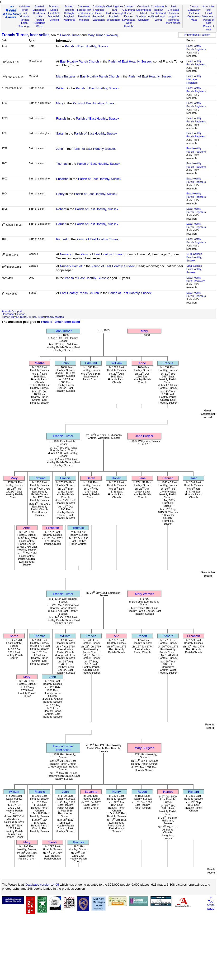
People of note (209, 21)
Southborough (144, 16)
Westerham (114, 20)
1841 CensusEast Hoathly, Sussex (194, 257)
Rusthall (114, 16)
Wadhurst (69, 20)
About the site (209, 8)
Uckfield (54, 20)
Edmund (91, 363)
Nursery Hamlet (71, 266)
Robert (61, 209)
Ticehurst (173, 20)
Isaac (193, 478)
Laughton (173, 16)
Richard (61, 239)
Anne (142, 363)
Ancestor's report (12, 311)
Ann (117, 636)
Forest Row (84, 10)
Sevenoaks (129, 20)
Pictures (194, 13)
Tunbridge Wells (39, 24)
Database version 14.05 (42, 885)
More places (173, 23)
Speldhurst (158, 16)
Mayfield (69, 16)
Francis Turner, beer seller (25, 35)
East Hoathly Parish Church (79, 61)
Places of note (209, 28)
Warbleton (99, 20)
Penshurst (84, 16)
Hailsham (173, 13)
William (61, 88)
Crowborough (159, 6)
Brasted (39, 6)
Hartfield (24, 20)
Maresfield (54, 16)
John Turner (63, 331)
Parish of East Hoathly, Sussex (86, 46)
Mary (60, 103)
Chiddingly (99, 6)
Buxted (69, 6)
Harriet (61, 224)
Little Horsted (39, 18)
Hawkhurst (39, 13)
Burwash (54, 6)
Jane (142, 478)
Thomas (62, 164)
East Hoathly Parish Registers (196, 48)
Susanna (62, 179)
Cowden (129, 6)
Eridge (54, 10)
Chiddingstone (115, 6)
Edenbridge (39, 10)
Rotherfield (99, 16)
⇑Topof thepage (211, 903)
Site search (209, 16)
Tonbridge (24, 26)
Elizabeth (53, 528)
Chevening (84, 6)
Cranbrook (143, 6)
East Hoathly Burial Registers (196, 279)
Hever (99, 13)
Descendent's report (14, 314)
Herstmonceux (85, 13)
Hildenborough (115, 13)
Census (194, 6)
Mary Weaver (144, 594)
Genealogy (194, 10)
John (59, 149)
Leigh (24, 23)
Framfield (99, 10)
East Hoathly (24, 15)
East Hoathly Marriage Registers (194, 79)
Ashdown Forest (24, 8)
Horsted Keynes (129, 15)
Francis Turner (70, 35)
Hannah (168, 478)
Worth (158, 20)
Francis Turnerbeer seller (63, 748)
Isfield (144, 13)
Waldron (84, 20)
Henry (60, 194)
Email (209, 13)
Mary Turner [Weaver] (103, 35)
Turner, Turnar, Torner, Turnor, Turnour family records (33, 317)
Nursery (65, 254)
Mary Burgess (66, 76)
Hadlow (158, 10)
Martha (40, 363)
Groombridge (144, 10)
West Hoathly (129, 24)
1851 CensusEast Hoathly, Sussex (194, 269)
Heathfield (54, 13)
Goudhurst (129, 10)
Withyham (144, 20)
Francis (61, 118)
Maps (194, 20)
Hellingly (69, 13)
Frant (114, 10)
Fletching (69, 10)
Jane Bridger (144, 436)
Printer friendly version (197, 35)
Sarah (60, 133)
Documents (194, 16)
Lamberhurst (158, 13)
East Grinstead (173, 8)
